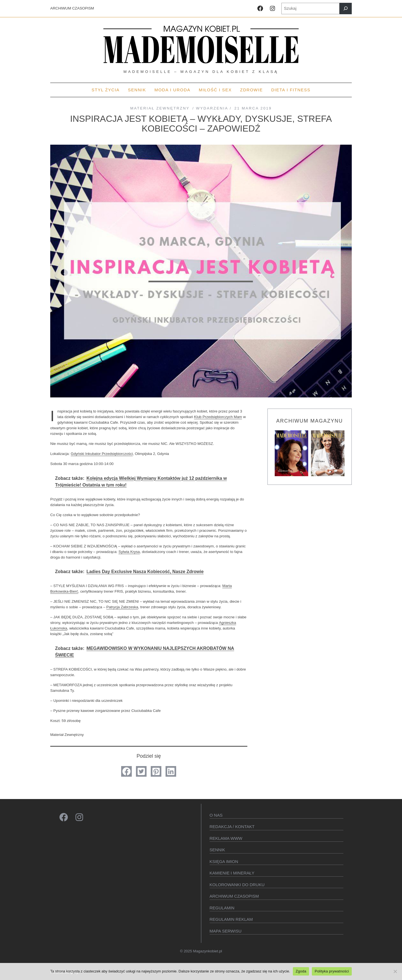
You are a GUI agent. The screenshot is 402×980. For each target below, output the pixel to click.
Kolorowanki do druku (237, 885)
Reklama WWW (226, 838)
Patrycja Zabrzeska (122, 607)
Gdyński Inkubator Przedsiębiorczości (102, 454)
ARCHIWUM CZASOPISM (72, 8)
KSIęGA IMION (224, 861)
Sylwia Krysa (129, 552)
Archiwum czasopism (234, 896)
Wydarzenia (212, 108)
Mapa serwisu (226, 931)
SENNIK (217, 850)
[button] (126, 771)
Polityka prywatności (332, 971)
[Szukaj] (346, 9)
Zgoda (301, 971)
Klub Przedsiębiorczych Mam (218, 417)
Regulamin (222, 908)
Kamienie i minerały (232, 873)
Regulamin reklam (231, 919)
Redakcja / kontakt (232, 827)
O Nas (216, 815)
